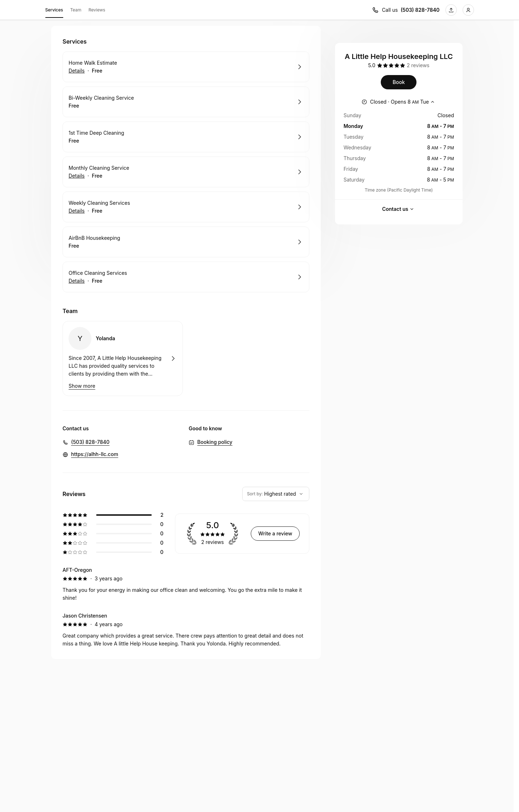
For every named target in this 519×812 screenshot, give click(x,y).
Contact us (399, 209)
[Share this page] (451, 10)
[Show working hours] (399, 102)
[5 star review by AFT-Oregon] (186, 584)
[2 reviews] (418, 65)
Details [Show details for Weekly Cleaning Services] (77, 211)
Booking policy (215, 442)
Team (76, 10)
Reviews (97, 10)
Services (54, 11)
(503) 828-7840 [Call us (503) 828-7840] (420, 10)
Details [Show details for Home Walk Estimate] (77, 71)
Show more (82, 386)
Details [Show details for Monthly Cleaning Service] (77, 176)
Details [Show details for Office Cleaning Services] (77, 281)
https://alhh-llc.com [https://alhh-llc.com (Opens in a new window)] (95, 454)
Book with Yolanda (123, 358)
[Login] (468, 10)
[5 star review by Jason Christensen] (186, 630)
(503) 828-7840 (90, 442)
